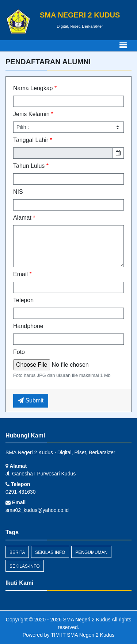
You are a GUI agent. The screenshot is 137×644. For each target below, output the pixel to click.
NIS (18, 192)
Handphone (28, 326)
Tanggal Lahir (33, 140)
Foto (19, 352)
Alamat (24, 218)
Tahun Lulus (31, 166)
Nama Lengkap (35, 88)
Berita (17, 552)
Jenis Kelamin (33, 114)
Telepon (23, 300)
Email (22, 274)
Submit (31, 400)
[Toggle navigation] (123, 46)
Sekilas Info (50, 552)
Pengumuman (91, 552)
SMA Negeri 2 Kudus (86, 620)
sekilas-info (25, 566)
